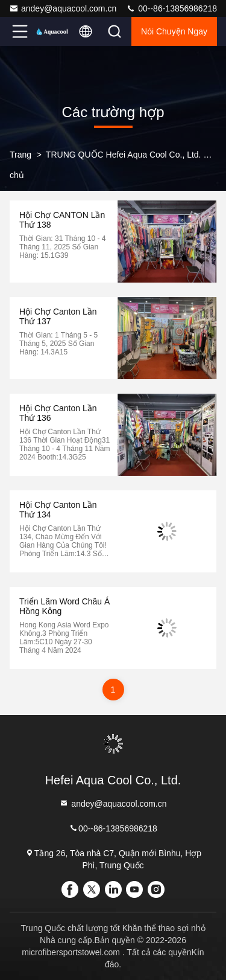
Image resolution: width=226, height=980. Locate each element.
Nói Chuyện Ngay (174, 31)
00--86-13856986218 (171, 8)
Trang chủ (20, 165)
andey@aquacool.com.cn (63, 8)
